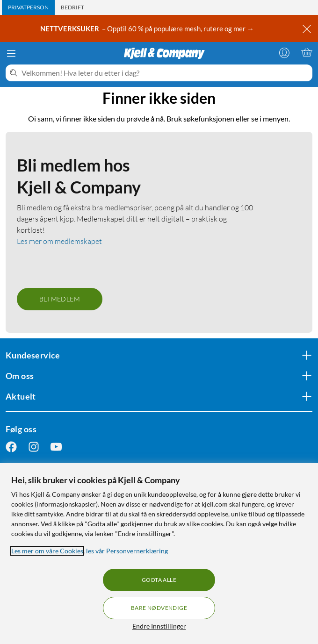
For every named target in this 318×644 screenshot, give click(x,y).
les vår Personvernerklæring (127, 551)
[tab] (28, 7)
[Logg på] (284, 52)
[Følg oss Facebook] (11, 447)
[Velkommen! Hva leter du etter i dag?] (165, 73)
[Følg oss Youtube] (56, 447)
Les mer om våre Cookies (47, 551)
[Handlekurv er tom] (307, 52)
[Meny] (11, 53)
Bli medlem (60, 299)
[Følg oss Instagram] (34, 447)
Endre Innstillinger (159, 626)
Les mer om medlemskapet (59, 241)
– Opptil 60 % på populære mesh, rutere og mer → (148, 29)
